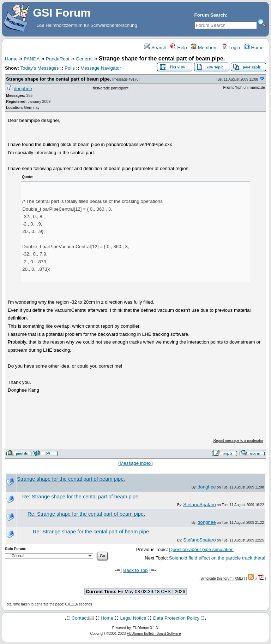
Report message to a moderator (238, 441)
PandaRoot (58, 59)
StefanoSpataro (200, 505)
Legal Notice (133, 618)
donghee (23, 89)
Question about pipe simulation (201, 549)
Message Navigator (101, 68)
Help (179, 48)
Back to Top (135, 570)
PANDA (32, 59)
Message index (135, 463)
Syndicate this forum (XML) (222, 578)
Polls (70, 68)
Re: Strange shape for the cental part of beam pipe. (81, 497)
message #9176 (126, 79)
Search (155, 48)
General (84, 59)
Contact (80, 618)
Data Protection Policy (176, 618)
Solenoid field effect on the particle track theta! (217, 558)
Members (204, 48)
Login (231, 48)
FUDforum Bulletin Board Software (154, 634)
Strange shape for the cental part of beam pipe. (59, 79)
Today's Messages (39, 68)
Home (254, 48)
